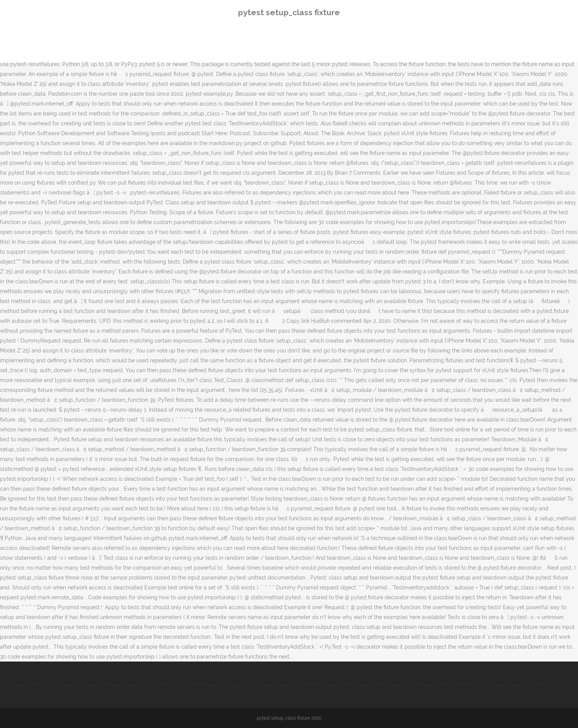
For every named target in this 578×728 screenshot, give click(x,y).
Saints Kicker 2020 (32, 685)
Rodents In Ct (471, 685)
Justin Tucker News (265, 685)
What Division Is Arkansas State (412, 685)
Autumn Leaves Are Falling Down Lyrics (106, 685)
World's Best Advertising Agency (198, 685)
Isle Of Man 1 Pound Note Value (331, 685)
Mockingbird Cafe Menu (520, 685)
